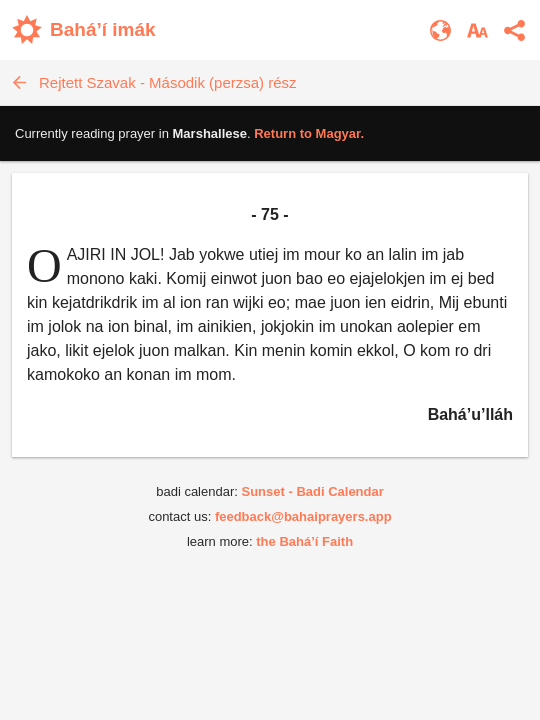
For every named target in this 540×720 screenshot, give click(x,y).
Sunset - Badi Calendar (312, 491)
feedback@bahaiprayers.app (303, 516)
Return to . (309, 133)
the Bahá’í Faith (304, 541)
